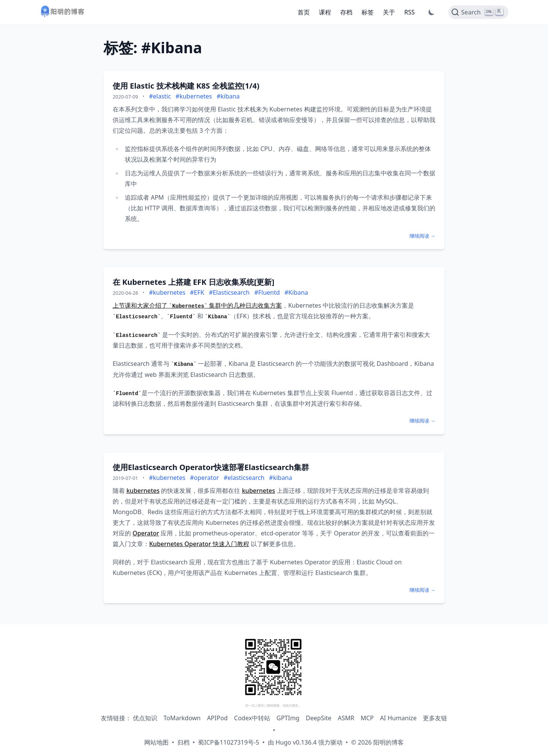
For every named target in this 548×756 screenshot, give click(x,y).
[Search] (478, 12)
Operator (146, 533)
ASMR (346, 718)
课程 (325, 12)
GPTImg (288, 718)
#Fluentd (267, 292)
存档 (346, 12)
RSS (409, 12)
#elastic (160, 96)
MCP (367, 718)
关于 (389, 12)
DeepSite (319, 718)
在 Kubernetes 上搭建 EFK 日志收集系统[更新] (194, 282)
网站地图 (156, 742)
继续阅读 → (422, 236)
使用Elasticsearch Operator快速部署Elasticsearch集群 (211, 467)
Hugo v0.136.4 (296, 742)
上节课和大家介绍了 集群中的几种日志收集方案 (197, 305)
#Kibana (296, 292)
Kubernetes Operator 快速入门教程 (199, 544)
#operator (204, 478)
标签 (368, 12)
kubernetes (143, 491)
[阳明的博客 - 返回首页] (62, 12)
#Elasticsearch (229, 292)
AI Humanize (398, 718)
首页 (304, 12)
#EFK (197, 292)
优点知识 (145, 718)
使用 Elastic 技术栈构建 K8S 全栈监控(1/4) (186, 86)
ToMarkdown (182, 718)
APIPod (217, 718)
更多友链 (435, 718)
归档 (183, 742)
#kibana (228, 96)
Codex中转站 (252, 718)
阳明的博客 (389, 742)
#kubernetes (194, 96)
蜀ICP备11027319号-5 (229, 742)
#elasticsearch (244, 478)
